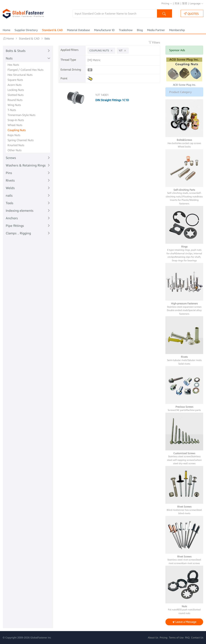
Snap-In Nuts (16, 120)
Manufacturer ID (104, 30)
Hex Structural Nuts (20, 75)
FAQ (187, 637)
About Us (153, 637)
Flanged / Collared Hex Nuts (26, 70)
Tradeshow (126, 30)
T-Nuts (12, 110)
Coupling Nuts (17, 130)
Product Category (180, 92)
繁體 (185, 3)
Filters (154, 42)
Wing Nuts (14, 105)
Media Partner (156, 30)
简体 (177, 3)
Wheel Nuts (15, 125)
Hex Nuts (13, 65)
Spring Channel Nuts (21, 140)
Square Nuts (15, 80)
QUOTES (191, 14)
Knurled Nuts (16, 145)
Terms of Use (176, 637)
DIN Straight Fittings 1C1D (112, 100)
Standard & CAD (52, 30)
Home (6, 30)
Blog (140, 30)
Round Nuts (15, 100)
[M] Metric (94, 60)
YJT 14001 (102, 95)
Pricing (167, 3)
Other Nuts (15, 150)
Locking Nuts (16, 90)
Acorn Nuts (15, 85)
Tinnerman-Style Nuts (21, 115)
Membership (177, 30)
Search (165, 14)
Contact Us (197, 637)
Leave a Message (184, 622)
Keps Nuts (14, 135)
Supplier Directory (26, 30)
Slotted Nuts (16, 95)
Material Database (78, 30)
